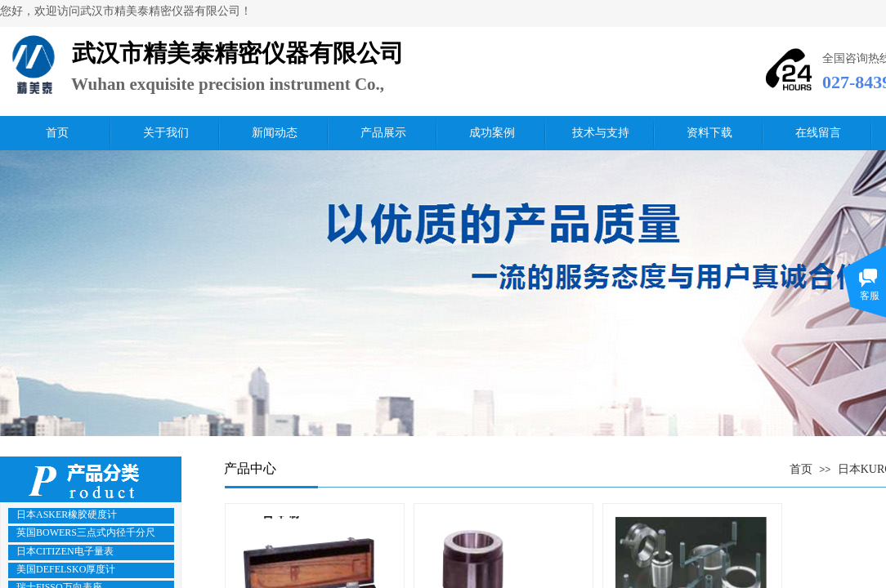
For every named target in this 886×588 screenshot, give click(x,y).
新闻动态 (275, 133)
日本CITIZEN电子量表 (65, 551)
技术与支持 (601, 133)
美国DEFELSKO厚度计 (66, 569)
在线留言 (818, 133)
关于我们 (166, 133)
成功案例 (492, 133)
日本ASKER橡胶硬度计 (67, 514)
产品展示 (383, 133)
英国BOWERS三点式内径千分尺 (86, 532)
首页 (57, 133)
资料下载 (709, 133)
